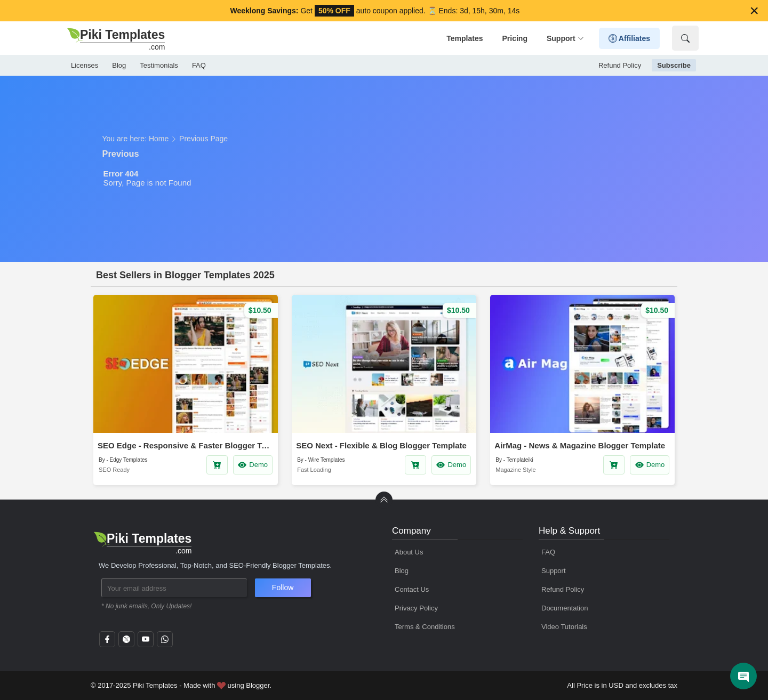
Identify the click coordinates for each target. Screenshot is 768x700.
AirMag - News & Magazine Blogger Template (580, 445)
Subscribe (674, 65)
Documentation (565, 608)
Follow (283, 588)
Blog (119, 65)
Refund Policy (620, 65)
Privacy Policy (416, 608)
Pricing (514, 38)
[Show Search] (685, 38)
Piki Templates (155, 685)
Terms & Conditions (425, 627)
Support (565, 39)
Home (159, 139)
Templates (465, 38)
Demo (253, 465)
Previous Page (203, 139)
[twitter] (126, 642)
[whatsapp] (165, 642)
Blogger (258, 685)
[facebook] (107, 642)
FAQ (199, 65)
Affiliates (630, 39)
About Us (409, 552)
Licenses (85, 65)
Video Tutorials (564, 627)
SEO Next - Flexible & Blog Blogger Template (381, 445)
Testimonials (159, 65)
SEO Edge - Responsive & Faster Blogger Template (186, 445)
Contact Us (412, 589)
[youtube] (146, 642)
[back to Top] (384, 500)
